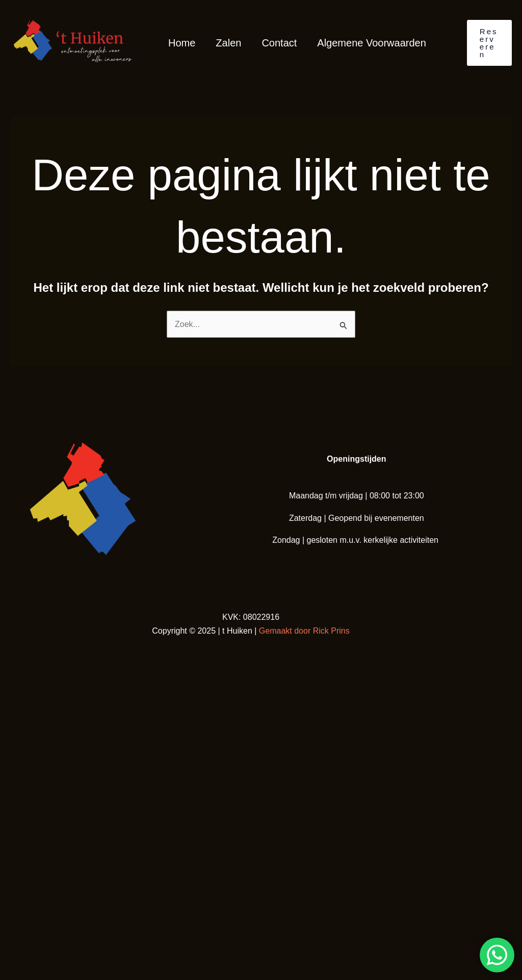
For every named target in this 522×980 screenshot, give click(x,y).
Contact (279, 43)
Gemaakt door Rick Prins (304, 631)
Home (182, 43)
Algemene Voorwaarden (371, 43)
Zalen (228, 43)
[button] (489, 43)
